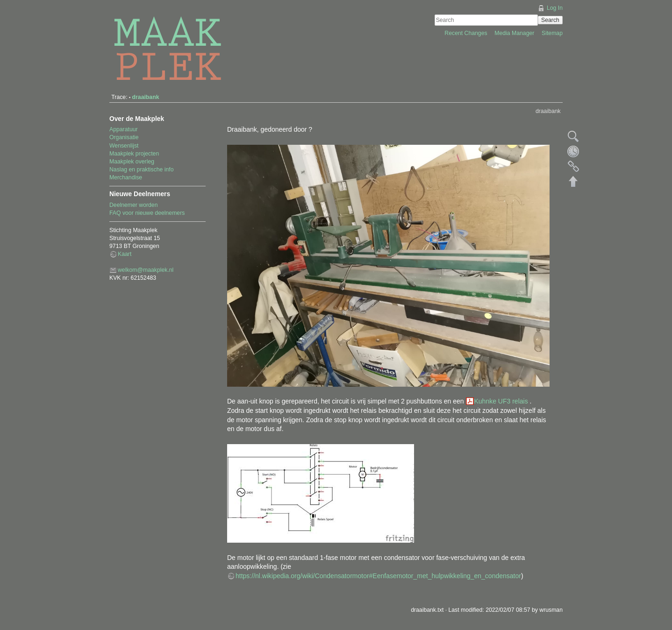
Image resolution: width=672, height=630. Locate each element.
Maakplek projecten (134, 154)
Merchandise (126, 177)
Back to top (573, 181)
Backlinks (573, 166)
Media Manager (515, 33)
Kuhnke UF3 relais (502, 401)
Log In (555, 8)
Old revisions (573, 151)
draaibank (146, 97)
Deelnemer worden (134, 205)
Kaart (125, 254)
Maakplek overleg (132, 162)
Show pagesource (573, 136)
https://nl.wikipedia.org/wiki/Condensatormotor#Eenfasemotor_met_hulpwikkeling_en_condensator (378, 576)
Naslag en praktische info (142, 170)
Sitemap (552, 33)
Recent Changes (467, 33)
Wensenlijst (124, 146)
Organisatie (124, 137)
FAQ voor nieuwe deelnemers (147, 213)
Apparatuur (124, 129)
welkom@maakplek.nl (146, 270)
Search (550, 20)
